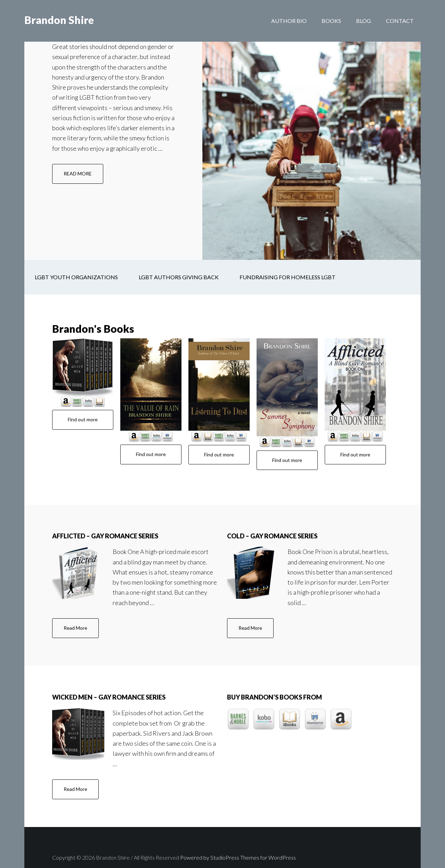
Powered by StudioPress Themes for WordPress (238, 837)
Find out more (83, 399)
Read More (81, 611)
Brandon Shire (59, 21)
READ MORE (83, 167)
